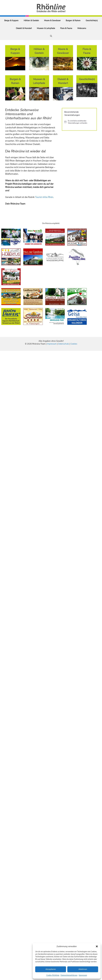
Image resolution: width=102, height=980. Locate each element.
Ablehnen (83, 969)
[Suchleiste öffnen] (51, 36)
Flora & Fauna (66, 28)
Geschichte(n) (92, 21)
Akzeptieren (51, 969)
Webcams (82, 28)
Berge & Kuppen (11, 21)
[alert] (79, 122)
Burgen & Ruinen (73, 21)
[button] (97, 946)
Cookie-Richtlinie (53, 975)
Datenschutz (64, 344)
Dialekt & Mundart (24, 28)
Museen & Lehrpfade (46, 28)
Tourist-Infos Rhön (44, 197)
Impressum (83, 975)
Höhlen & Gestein (31, 21)
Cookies (74, 344)
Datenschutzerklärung (69, 975)
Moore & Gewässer (52, 21)
